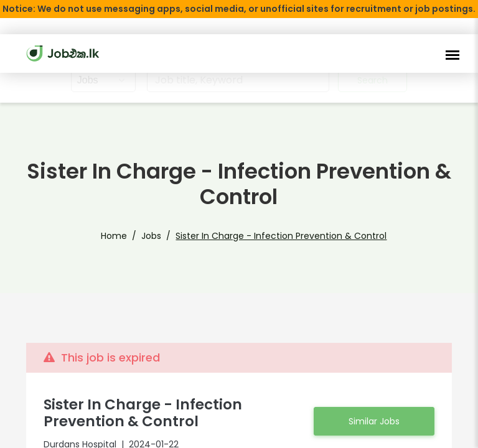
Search (373, 80)
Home (129, 236)
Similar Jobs (374, 421)
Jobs (162, 236)
